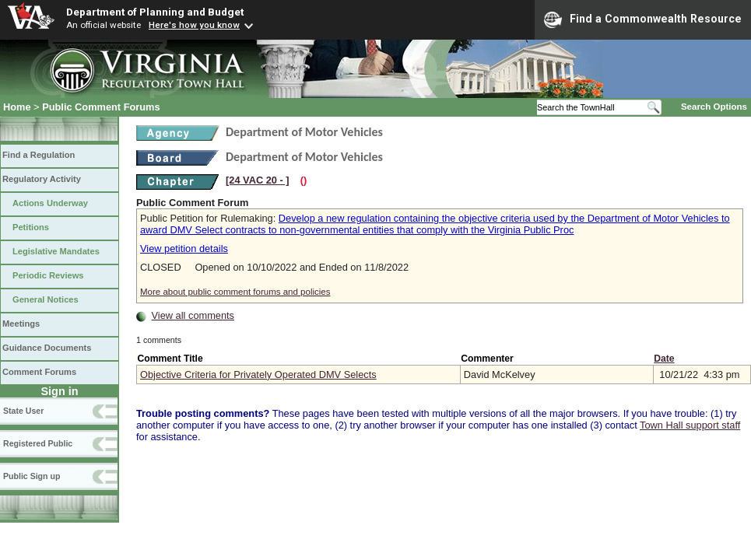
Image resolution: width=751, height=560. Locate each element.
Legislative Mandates (56, 251)
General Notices (46, 299)
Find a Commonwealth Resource (643, 19)
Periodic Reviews (48, 275)
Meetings (21, 324)
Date (664, 359)
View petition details (184, 248)
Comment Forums (39, 372)
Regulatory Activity (42, 179)
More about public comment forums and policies (235, 292)
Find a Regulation (39, 155)
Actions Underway (50, 203)
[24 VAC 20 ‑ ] (258, 180)
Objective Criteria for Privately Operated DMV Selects (258, 374)
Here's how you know (194, 25)
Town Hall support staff (690, 425)
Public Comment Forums (101, 107)
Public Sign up (32, 476)
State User (23, 411)
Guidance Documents (47, 348)
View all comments (193, 315)
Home (17, 107)
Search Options (714, 107)
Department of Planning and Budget (155, 12)
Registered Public (38, 443)
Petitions (31, 227)
